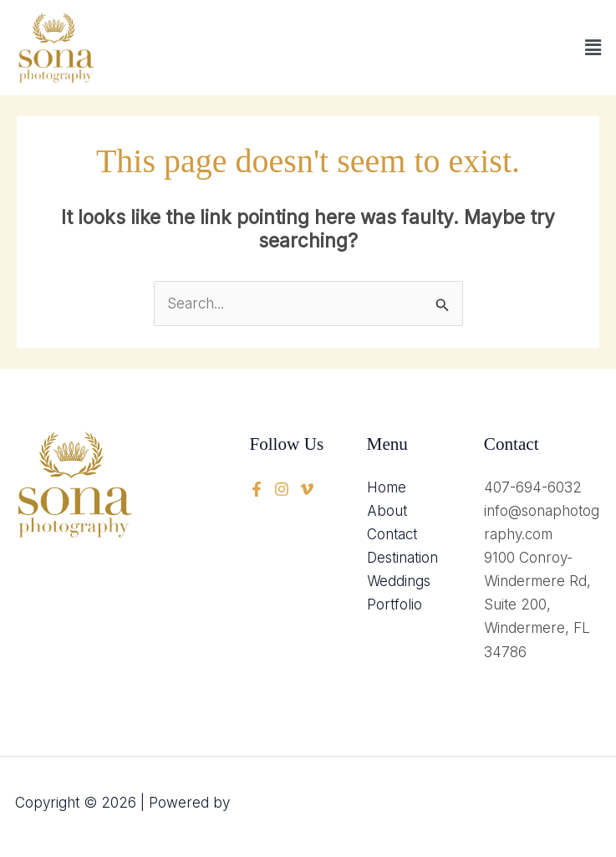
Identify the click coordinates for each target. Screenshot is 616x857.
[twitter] (282, 489)
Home (387, 487)
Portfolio (395, 604)
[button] (593, 47)
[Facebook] (257, 489)
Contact (392, 534)
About (387, 511)
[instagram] (307, 489)
